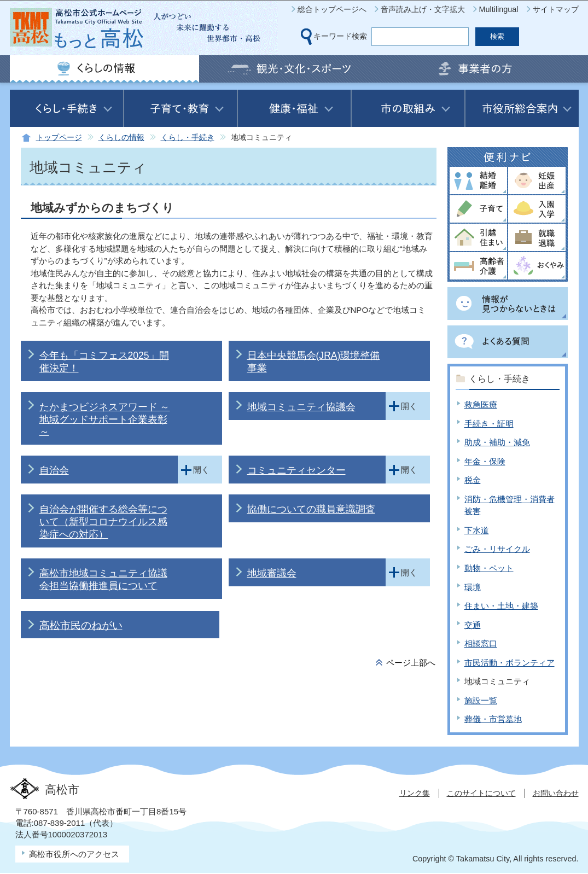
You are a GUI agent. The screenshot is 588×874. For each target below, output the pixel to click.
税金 (473, 480)
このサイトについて (481, 793)
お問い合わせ (556, 793)
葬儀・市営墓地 (493, 719)
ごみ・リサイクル (497, 549)
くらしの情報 (121, 138)
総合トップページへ (332, 9)
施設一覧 (481, 700)
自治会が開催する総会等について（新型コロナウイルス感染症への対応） (103, 522)
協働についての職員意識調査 (311, 509)
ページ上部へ (411, 663)
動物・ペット (489, 568)
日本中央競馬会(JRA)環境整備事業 (314, 362)
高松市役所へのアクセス (74, 854)
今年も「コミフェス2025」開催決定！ (104, 362)
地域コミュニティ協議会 (301, 407)
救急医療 (481, 404)
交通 (473, 625)
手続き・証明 (489, 424)
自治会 (54, 470)
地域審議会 (272, 573)
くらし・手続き (188, 138)
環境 (473, 587)
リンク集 (415, 793)
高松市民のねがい (81, 625)
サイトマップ (556, 9)
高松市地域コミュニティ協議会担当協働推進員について (103, 579)
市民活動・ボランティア (510, 663)
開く (409, 406)
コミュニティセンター (296, 470)
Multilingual (499, 9)
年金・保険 (485, 461)
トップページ (59, 138)
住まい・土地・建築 (501, 606)
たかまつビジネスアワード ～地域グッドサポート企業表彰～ (105, 419)
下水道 (477, 530)
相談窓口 (481, 643)
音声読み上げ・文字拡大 (423, 9)
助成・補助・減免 (497, 442)
